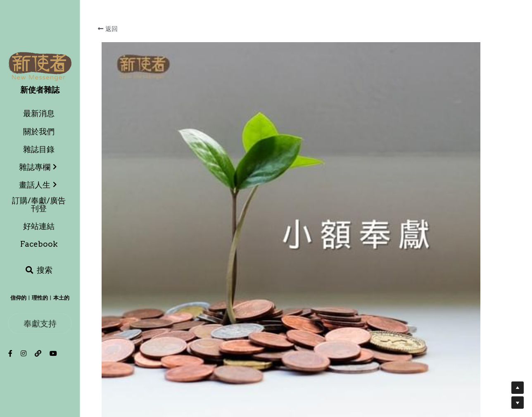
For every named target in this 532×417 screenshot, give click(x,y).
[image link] (40, 66)
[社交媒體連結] (10, 353)
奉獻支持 (40, 323)
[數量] (433, 284)
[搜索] (39, 270)
